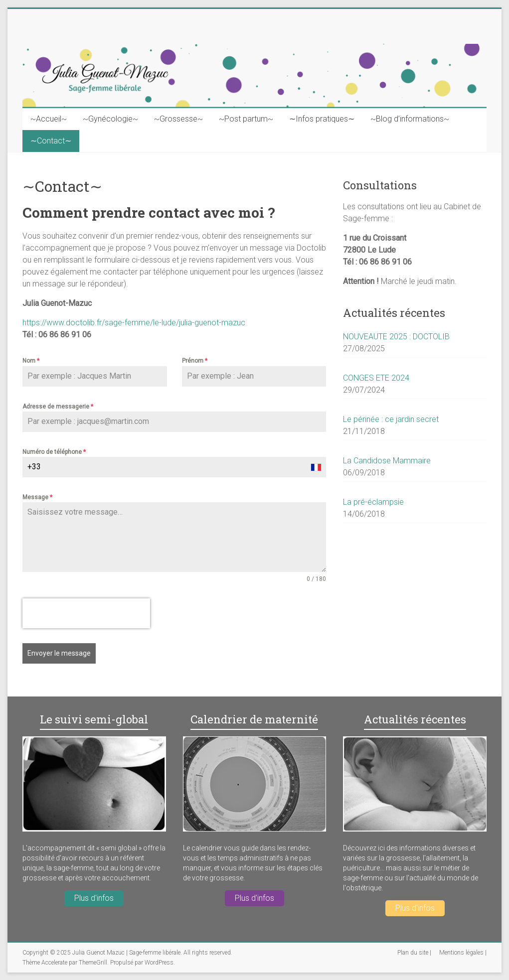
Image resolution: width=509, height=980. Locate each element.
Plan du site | (414, 953)
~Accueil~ (49, 119)
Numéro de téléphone (54, 452)
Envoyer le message (59, 653)
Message (37, 497)
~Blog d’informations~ (410, 119)
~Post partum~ (246, 119)
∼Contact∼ (51, 141)
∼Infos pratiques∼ (322, 119)
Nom (31, 361)
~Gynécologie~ (110, 119)
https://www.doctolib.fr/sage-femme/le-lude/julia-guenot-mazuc (134, 323)
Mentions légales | (463, 953)
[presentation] (86, 613)
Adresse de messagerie (58, 407)
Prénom (195, 361)
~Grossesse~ (178, 119)
